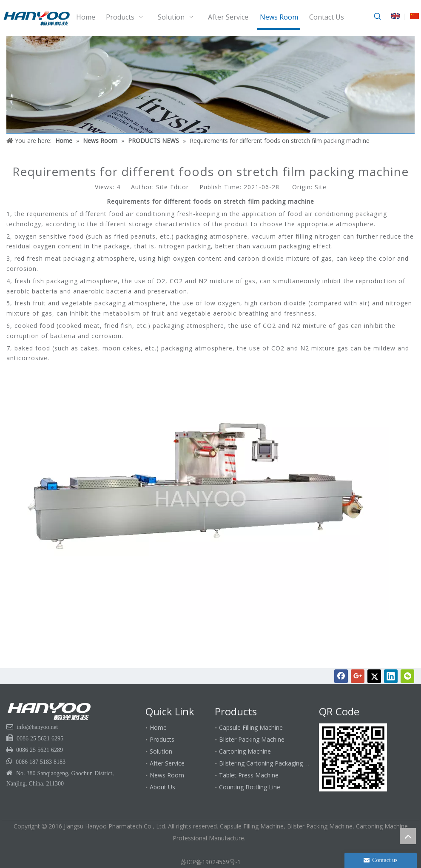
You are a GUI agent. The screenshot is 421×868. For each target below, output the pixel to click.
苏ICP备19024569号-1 (211, 862)
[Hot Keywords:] (378, 17)
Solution (161, 751)
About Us (162, 787)
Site (321, 187)
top (408, 836)
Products (162, 739)
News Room (167, 775)
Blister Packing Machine (252, 739)
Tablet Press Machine (249, 775)
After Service (167, 763)
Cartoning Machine (245, 751)
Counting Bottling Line (250, 787)
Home (158, 727)
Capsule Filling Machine (251, 727)
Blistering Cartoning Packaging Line (267, 763)
